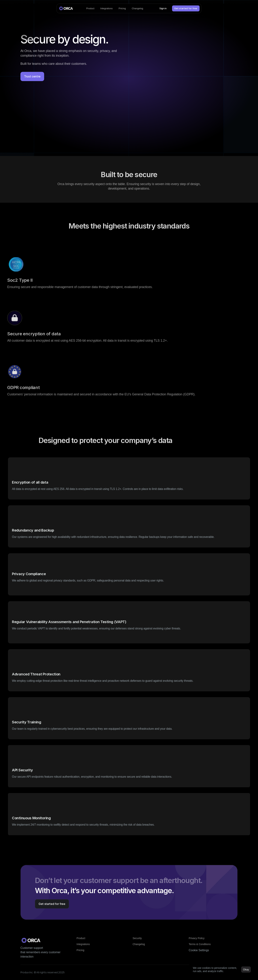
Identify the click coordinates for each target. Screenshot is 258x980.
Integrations (83, 944)
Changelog (139, 944)
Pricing (80, 950)
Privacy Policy (197, 938)
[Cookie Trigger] (199, 950)
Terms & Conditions (200, 944)
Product (81, 938)
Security (137, 938)
